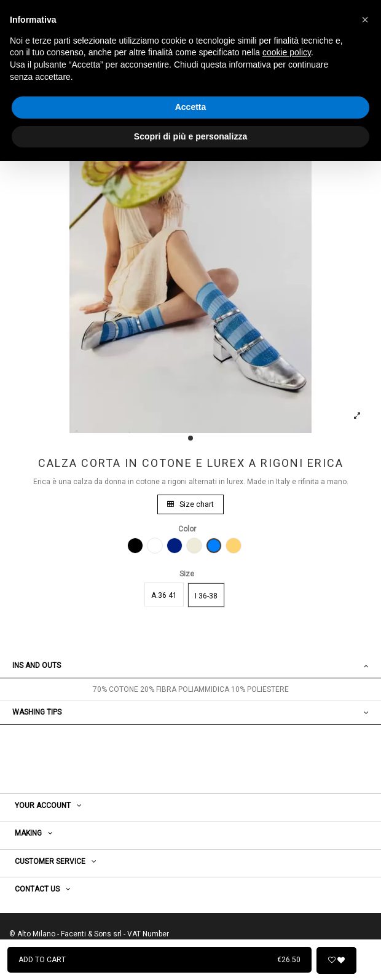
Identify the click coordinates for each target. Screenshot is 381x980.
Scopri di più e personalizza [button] (190, 136)
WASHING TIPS (190, 712)
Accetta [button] (191, 107)
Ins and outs (190, 666)
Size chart (190, 504)
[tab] (190, 666)
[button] (365, 20)
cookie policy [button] (287, 52)
